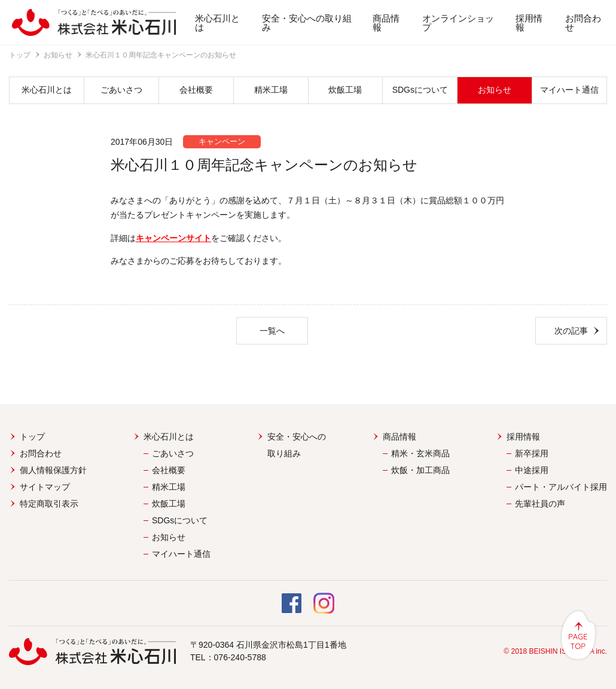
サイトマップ (45, 487)
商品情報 (386, 23)
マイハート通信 (569, 90)
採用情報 (529, 23)
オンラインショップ (458, 23)
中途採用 (532, 470)
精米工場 (271, 90)
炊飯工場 (345, 90)
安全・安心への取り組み (307, 23)
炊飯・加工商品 (420, 470)
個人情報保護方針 (53, 470)
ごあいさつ (121, 90)
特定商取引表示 (49, 504)
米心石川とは (217, 23)
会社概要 (196, 90)
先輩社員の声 (540, 504)
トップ (20, 55)
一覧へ (272, 331)
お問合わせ (583, 23)
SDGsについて (420, 90)
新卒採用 (532, 453)
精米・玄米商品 (420, 453)
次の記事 (571, 331)
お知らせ (58, 55)
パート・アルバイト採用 (561, 487)
